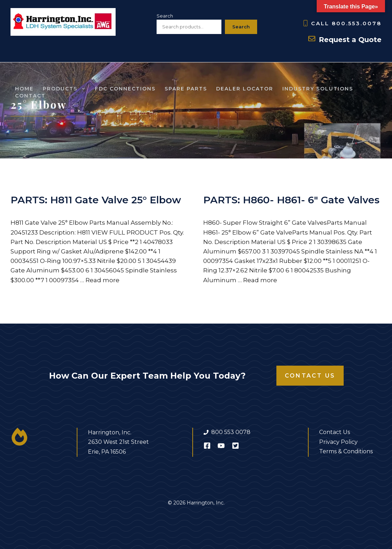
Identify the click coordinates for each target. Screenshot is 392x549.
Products (67, 89)
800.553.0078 (357, 23)
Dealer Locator (245, 89)
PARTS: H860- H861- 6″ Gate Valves (291, 200)
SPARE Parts (186, 89)
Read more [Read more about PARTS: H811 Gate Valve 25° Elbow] (102, 280)
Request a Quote (350, 40)
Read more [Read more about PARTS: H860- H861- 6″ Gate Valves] (260, 280)
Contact (30, 96)
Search (165, 16)
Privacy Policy (338, 442)
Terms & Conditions (346, 451)
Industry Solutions (318, 89)
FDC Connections (125, 89)
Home (24, 89)
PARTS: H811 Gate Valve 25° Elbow (96, 200)
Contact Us (310, 376)
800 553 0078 (231, 432)
